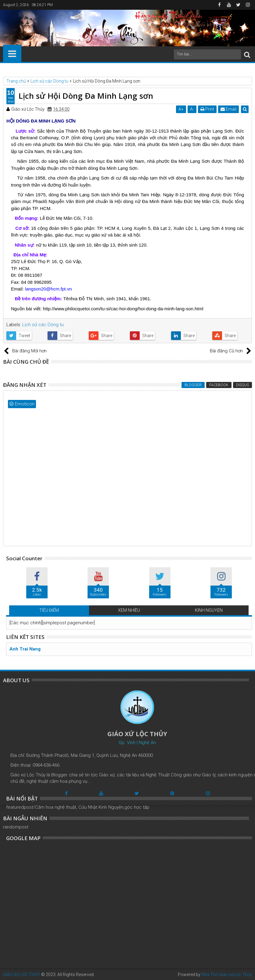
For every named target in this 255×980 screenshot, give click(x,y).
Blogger (193, 385)
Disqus (242, 385)
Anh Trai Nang (25, 649)
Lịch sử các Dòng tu (43, 325)
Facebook (219, 385)
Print (207, 109)
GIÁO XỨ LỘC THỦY (22, 975)
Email (228, 109)
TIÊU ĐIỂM (49, 610)
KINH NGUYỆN (209, 610)
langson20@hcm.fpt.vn (48, 289)
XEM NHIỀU (129, 610)
